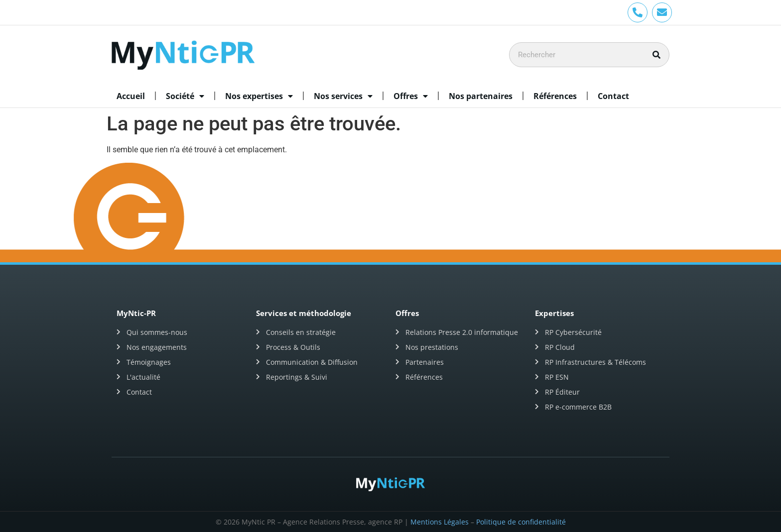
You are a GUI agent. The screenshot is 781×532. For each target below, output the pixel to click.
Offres (411, 96)
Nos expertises (259, 96)
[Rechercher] (656, 55)
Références (555, 96)
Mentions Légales (440, 522)
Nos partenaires (481, 96)
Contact (613, 96)
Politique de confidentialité (521, 522)
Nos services (343, 96)
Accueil (131, 96)
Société (185, 96)
